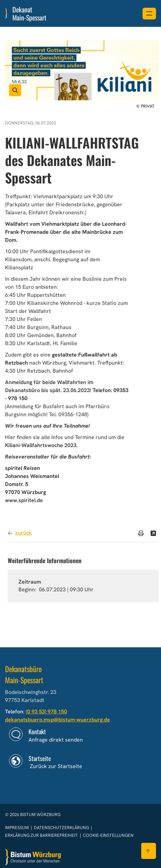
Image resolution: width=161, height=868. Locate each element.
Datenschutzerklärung (62, 828)
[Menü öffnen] (149, 14)
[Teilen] (153, 533)
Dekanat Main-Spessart (29, 13)
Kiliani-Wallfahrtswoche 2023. (41, 445)
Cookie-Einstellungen (108, 835)
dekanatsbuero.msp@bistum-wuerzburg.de (58, 720)
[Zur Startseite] (33, 857)
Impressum (17, 828)
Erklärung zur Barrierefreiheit (41, 835)
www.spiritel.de (24, 500)
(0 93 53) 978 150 (46, 712)
